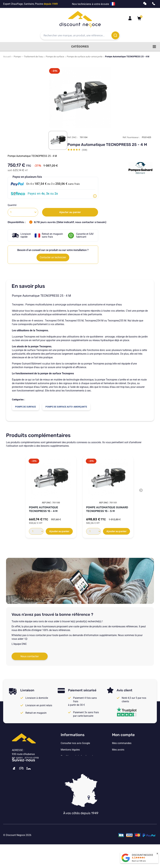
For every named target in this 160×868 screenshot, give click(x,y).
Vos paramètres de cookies (76, 769)
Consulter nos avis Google (75, 743)
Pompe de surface (55, 57)
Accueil (7, 57)
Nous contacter (30, 656)
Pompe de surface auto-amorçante (85, 57)
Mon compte (123, 735)
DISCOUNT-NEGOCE (143, 855)
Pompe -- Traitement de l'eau (28, 57)
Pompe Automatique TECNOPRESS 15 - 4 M (44, 509)
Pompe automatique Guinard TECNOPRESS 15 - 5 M (107, 509)
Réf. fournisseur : (131, 137)
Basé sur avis (139, 861)
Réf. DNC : (72, 137)
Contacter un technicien (53, 257)
